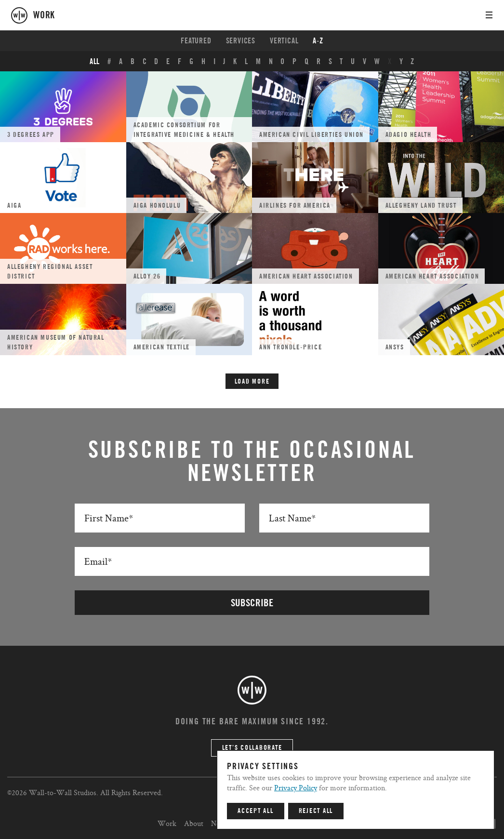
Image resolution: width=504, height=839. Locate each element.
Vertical (284, 41)
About (194, 823)
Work (167, 823)
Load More (252, 382)
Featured (196, 41)
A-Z (318, 41)
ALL (95, 62)
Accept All (256, 811)
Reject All (316, 811)
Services (241, 41)
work (44, 15)
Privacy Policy (296, 788)
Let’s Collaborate (252, 748)
